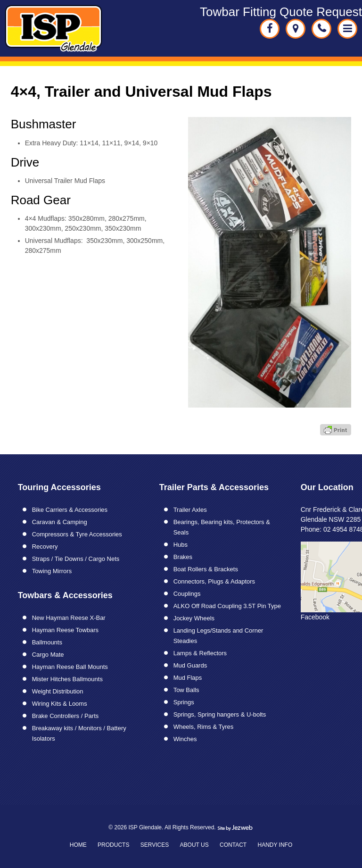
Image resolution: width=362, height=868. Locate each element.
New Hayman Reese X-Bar (69, 618)
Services (155, 845)
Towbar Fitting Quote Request (281, 12)
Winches (185, 739)
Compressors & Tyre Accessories (77, 534)
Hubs (181, 545)
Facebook (315, 617)
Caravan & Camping (60, 522)
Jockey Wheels (194, 618)
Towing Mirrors (52, 571)
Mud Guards (190, 665)
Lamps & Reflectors (200, 653)
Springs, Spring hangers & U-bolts (220, 714)
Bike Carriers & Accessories (70, 510)
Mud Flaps (188, 678)
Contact (233, 845)
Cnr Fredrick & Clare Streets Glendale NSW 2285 (296, 29)
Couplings (187, 594)
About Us (194, 845)
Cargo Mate (48, 655)
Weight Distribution (58, 691)
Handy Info (275, 845)
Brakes (183, 557)
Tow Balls (186, 690)
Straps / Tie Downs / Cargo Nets (76, 559)
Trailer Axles (190, 510)
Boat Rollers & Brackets (206, 569)
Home (78, 845)
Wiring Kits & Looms (60, 704)
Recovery (45, 547)
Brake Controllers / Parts (66, 716)
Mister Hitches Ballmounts (67, 679)
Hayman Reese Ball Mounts (70, 667)
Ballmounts (47, 642)
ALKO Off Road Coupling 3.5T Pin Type (227, 606)
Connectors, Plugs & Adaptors (214, 581)
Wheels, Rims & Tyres (204, 727)
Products (113, 845)
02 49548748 (321, 29)
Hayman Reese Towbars (65, 630)
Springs (184, 702)
